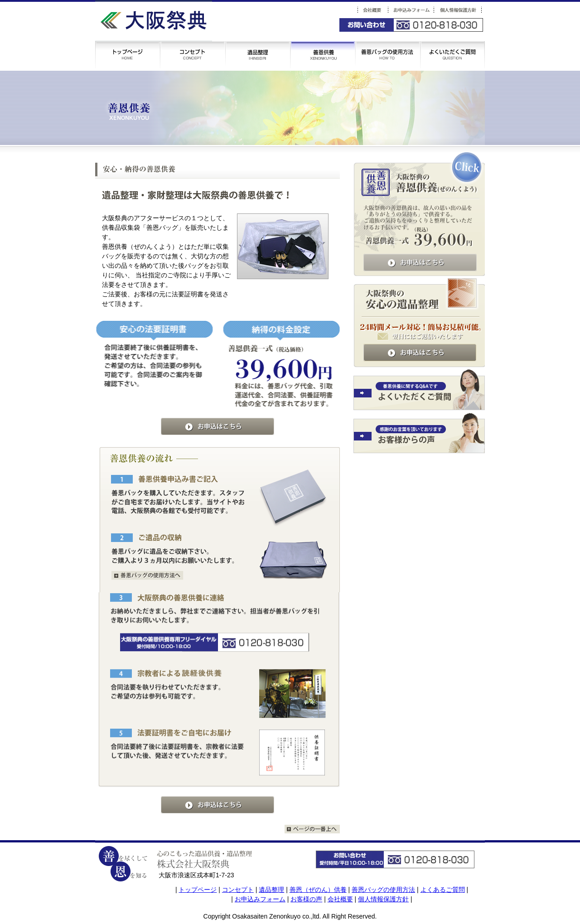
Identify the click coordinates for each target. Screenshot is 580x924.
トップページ (198, 890)
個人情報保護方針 (383, 899)
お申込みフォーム (260, 899)
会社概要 (340, 899)
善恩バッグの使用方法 (383, 890)
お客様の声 (306, 899)
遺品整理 (271, 890)
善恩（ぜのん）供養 (318, 890)
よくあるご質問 (443, 890)
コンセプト (238, 890)
